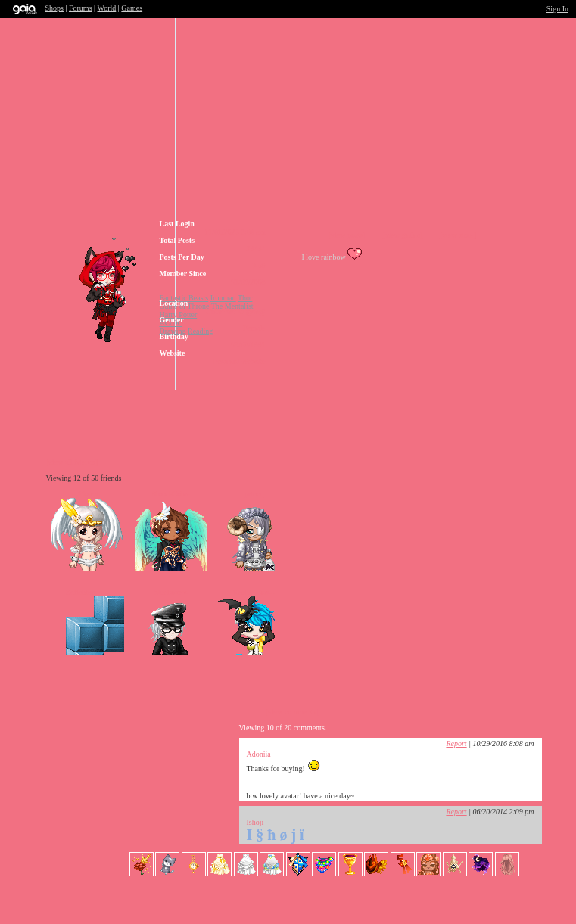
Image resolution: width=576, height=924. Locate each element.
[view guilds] (402, 235)
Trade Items (397, 408)
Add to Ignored (481, 408)
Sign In (557, 9)
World (107, 8)
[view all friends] (72, 462)
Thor (245, 298)
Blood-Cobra (170, 494)
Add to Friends (216, 408)
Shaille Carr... (254, 592)
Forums (81, 8)
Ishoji (255, 822)
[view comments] (292, 712)
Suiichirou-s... (87, 592)
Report (456, 744)
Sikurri (88, 494)
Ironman (223, 298)
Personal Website (240, 361)
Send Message (307, 408)
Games (132, 8)
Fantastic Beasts (184, 298)
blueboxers (171, 592)
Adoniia (259, 754)
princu (254, 494)
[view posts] (347, 235)
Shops (54, 8)
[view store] (458, 235)
